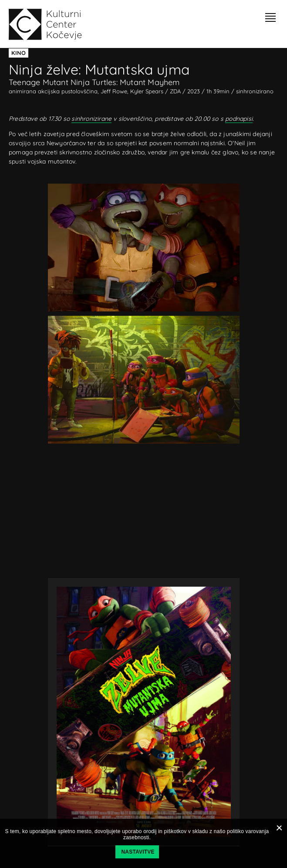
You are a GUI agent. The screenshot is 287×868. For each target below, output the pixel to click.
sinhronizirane (91, 119)
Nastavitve (138, 852)
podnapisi (239, 119)
